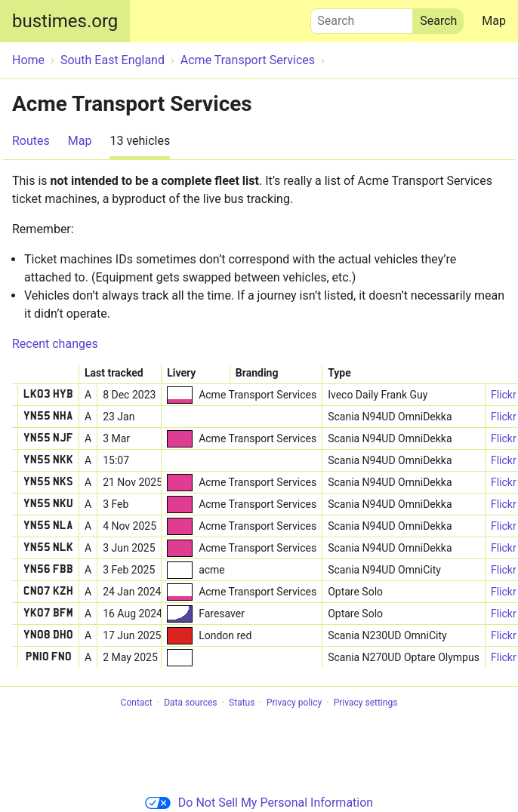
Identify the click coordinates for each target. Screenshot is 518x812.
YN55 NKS (48, 482)
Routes (31, 141)
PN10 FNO (49, 657)
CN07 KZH (48, 592)
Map (494, 21)
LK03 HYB (48, 395)
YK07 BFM (48, 614)
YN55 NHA (48, 417)
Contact (137, 703)
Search (362, 17)
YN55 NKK (48, 460)
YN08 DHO (48, 635)
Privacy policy (294, 703)
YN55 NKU (48, 504)
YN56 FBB (48, 570)
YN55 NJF (48, 438)
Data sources (190, 703)
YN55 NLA (48, 526)
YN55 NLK (48, 548)
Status (242, 703)
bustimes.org (65, 21)
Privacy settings (366, 703)
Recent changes (55, 344)
